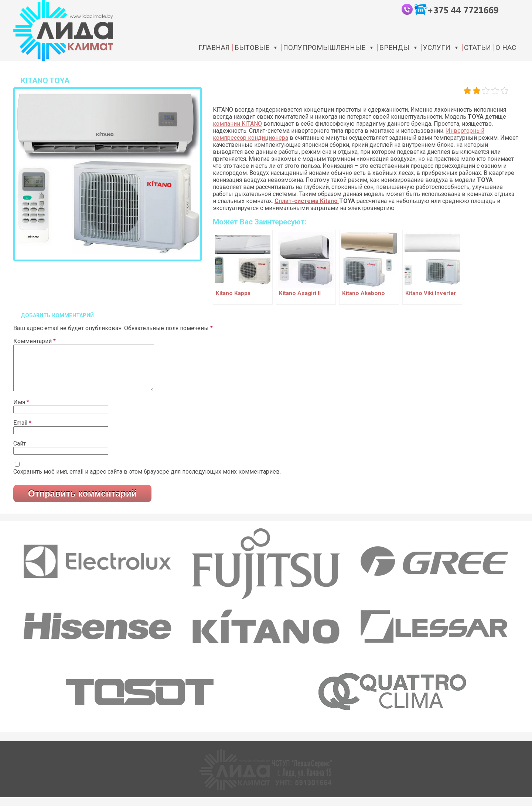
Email (22, 432)
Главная (214, 48)
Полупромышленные (329, 48)
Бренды (399, 48)
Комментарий (35, 341)
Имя (21, 411)
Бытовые (256, 48)
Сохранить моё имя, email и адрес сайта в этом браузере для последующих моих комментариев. (147, 480)
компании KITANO (237, 124)
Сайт (20, 452)
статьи (478, 48)
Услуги (441, 48)
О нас (506, 48)
